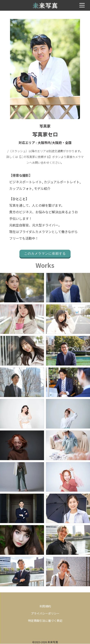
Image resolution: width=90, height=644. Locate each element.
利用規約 (45, 606)
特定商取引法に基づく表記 (45, 621)
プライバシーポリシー (45, 613)
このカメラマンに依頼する (45, 254)
